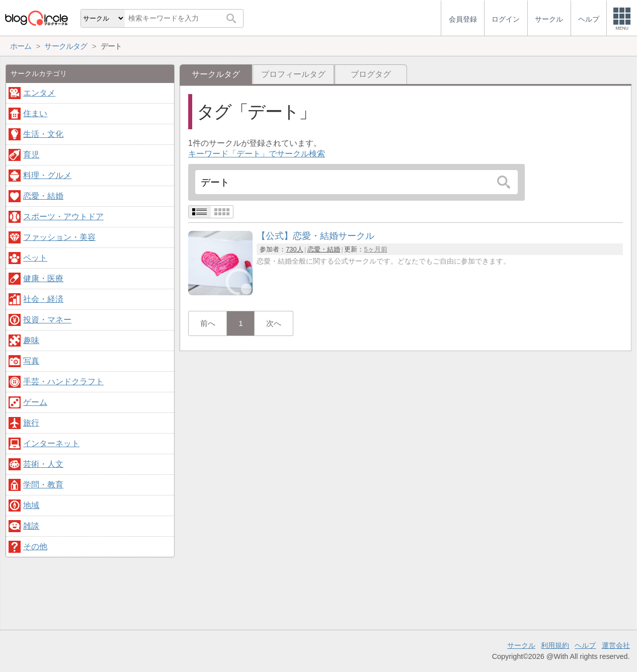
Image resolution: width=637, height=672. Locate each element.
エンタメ (39, 93)
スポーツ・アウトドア (63, 217)
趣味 (31, 340)
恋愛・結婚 (324, 249)
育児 (31, 155)
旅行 (31, 423)
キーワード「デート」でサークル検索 (257, 154)
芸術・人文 (43, 464)
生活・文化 (43, 134)
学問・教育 (43, 485)
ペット (35, 258)
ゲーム (35, 402)
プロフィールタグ (293, 74)
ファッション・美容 (59, 237)
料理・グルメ (47, 175)
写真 (31, 361)
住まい (35, 113)
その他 (35, 547)
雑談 (31, 526)
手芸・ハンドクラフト (63, 382)
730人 (294, 249)
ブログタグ (371, 74)
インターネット (51, 443)
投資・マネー (47, 320)
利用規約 (555, 645)
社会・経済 (43, 299)
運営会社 (616, 645)
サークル (521, 645)
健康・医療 (43, 278)
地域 (31, 505)
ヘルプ (585, 645)
